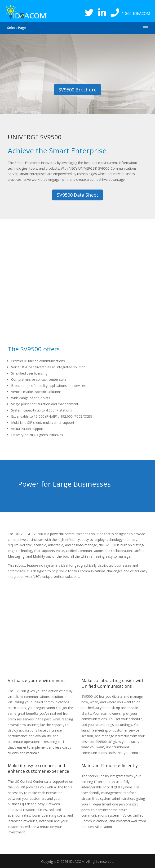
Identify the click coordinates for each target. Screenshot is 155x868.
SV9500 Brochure (77, 90)
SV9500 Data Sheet (77, 195)
